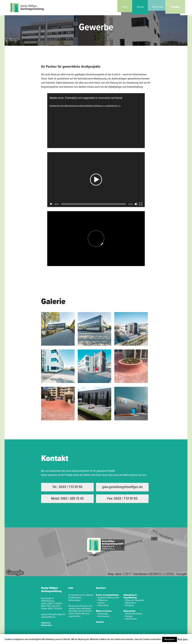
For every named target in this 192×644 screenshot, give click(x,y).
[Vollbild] (141, 204)
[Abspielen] (51, 204)
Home (125, 7)
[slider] (94, 204)
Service (140, 7)
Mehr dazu (182, 639)
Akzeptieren (170, 639)
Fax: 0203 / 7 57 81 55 (122, 499)
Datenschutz (46, 625)
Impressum (46, 623)
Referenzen (158, 7)
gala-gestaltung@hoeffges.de (122, 487)
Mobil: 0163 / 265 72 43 (67, 499)
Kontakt (175, 7)
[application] (96, 121)
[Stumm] (136, 204)
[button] (96, 180)
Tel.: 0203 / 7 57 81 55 (67, 487)
